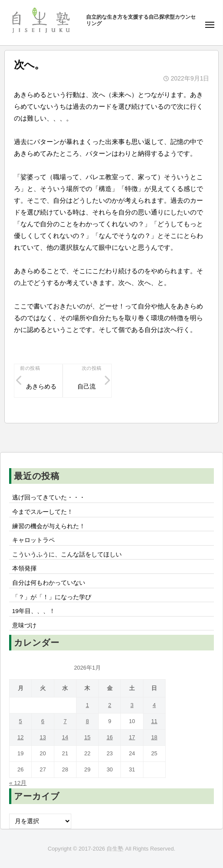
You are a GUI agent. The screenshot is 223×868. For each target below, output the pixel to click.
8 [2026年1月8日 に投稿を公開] (87, 721)
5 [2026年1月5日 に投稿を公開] (21, 721)
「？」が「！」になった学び (52, 597)
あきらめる (41, 387)
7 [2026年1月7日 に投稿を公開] (65, 721)
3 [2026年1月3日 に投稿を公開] (132, 705)
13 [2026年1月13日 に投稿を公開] (43, 737)
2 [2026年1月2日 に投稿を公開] (110, 705)
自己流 (87, 387)
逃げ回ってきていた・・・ (49, 498)
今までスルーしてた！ (43, 512)
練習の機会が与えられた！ (49, 526)
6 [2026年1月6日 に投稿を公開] (43, 721)
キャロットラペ (33, 540)
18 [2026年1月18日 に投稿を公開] (154, 737)
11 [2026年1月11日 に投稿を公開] (154, 721)
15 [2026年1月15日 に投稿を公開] (87, 737)
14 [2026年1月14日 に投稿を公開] (65, 737)
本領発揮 (24, 568)
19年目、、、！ (34, 611)
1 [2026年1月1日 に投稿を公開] (87, 705)
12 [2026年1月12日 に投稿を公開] (20, 737)
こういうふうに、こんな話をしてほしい (67, 555)
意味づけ (27, 625)
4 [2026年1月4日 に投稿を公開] (154, 705)
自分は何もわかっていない (49, 583)
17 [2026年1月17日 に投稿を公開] (132, 737)
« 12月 (18, 783)
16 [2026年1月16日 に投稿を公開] (110, 737)
